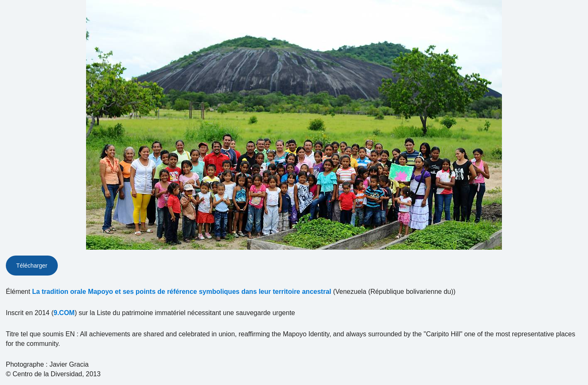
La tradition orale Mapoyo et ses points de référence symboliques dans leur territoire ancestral (182, 292)
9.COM (64, 313)
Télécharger (32, 266)
